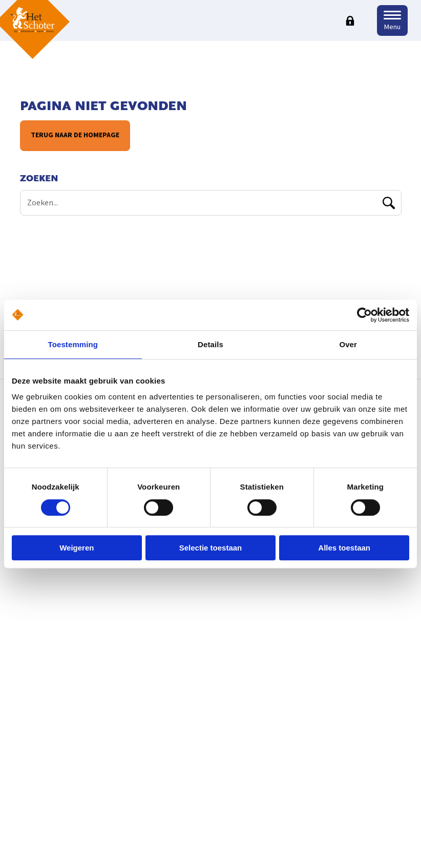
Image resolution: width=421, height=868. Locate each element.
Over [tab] (348, 344)
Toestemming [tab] (73, 344)
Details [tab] (210, 344)
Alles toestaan (344, 548)
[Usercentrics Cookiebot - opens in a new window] (364, 315)
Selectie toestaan (211, 548)
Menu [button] (392, 27)
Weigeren (77, 548)
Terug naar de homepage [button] (75, 135)
